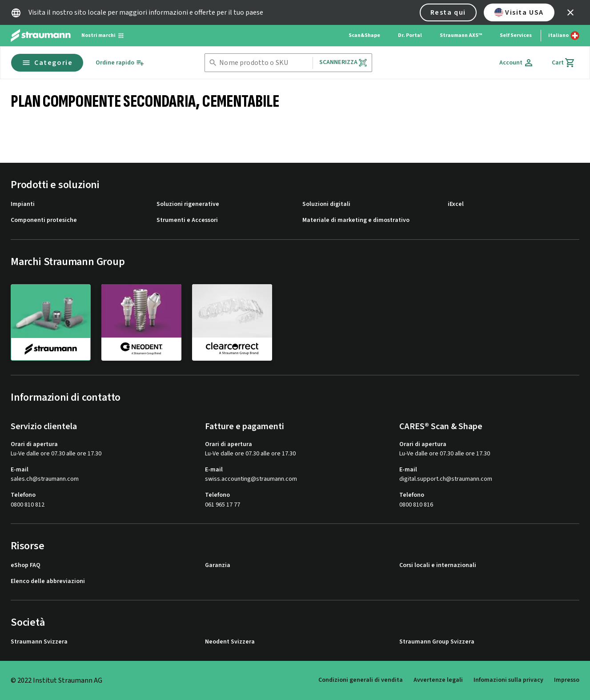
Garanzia (218, 565)
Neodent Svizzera (230, 642)
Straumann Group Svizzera (437, 642)
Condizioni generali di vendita (361, 680)
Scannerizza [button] (343, 62)
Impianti (23, 204)
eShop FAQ (26, 565)
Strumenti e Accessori (187, 220)
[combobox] (264, 63)
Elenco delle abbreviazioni (48, 581)
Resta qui (448, 12)
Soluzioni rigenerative (188, 204)
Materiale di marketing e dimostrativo (356, 220)
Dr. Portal (410, 35)
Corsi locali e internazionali (438, 565)
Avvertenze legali (438, 680)
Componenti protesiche (44, 220)
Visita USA (519, 12)
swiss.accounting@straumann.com (251, 479)
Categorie (47, 63)
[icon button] (570, 12)
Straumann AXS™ (461, 35)
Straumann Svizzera (39, 642)
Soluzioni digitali (326, 204)
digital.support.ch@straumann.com (446, 479)
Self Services (516, 35)
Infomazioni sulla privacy (508, 680)
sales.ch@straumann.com (45, 479)
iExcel (456, 204)
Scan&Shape (364, 35)
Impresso (567, 680)
